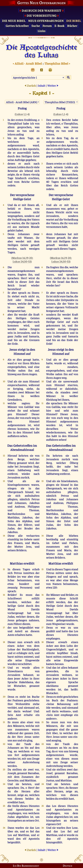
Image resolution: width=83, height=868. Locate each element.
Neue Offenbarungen (46, 21)
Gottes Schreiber (17, 26)
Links (41, 31)
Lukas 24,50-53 (22, 261)
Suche (36, 26)
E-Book (60, 26)
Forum (47, 26)
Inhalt (42, 85)
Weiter (53, 85)
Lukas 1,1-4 (22, 114)
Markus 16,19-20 (22, 258)
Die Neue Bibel (14, 21)
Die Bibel (74, 21)
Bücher (72, 26)
